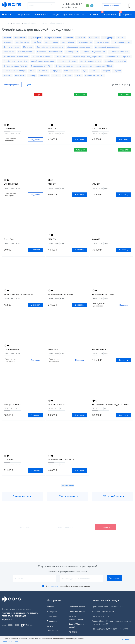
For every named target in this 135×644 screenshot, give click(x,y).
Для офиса (94, 38)
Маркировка (24, 15)
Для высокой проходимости (107, 47)
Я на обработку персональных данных (68, 586)
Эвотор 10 (97, 243)
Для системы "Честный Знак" (16, 56)
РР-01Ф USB (10, 473)
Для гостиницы (102, 42)
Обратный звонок (112, 6)
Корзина (126, 14)
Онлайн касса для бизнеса (43, 61)
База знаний (52, 631)
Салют (78, 75)
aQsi (85, 71)
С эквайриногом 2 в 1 (94, 75)
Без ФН (9, 134)
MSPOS (56, 75)
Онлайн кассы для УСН (41, 66)
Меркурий (56, 71)
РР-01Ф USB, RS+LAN (59, 413)
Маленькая (28, 47)
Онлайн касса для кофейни (15, 61)
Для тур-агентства (11, 47)
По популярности (12, 85)
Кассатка (67, 75)
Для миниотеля (85, 42)
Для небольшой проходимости (50, 47)
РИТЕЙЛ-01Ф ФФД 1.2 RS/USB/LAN (66, 473)
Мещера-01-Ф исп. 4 (102, 357)
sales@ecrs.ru (69, 7)
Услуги (56, 15)
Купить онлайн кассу (67, 61)
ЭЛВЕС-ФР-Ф (55, 357)
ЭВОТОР (95, 71)
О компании (52, 616)
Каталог (7, 15)
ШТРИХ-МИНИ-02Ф (14, 357)
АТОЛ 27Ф (53, 186)
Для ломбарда (68, 42)
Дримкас (7, 75)
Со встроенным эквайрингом (50, 52)
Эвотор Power (11, 243)
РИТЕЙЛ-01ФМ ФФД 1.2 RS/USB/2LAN (23, 300)
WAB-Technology (71, 71)
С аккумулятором (26, 52)
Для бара (37, 42)
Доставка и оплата (73, 15)
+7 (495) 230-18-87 (72, 4)
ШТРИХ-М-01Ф (11, 130)
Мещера (106, 71)
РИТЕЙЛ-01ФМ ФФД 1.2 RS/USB (64, 300)
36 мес (26, 134)
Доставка (69, 38)
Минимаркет (20, 38)
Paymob (117, 71)
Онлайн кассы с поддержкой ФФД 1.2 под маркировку (79, 56)
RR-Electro (44, 75)
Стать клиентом (67, 511)
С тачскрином (72, 52)
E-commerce (42, 15)
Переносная (9, 52)
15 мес (17, 134)
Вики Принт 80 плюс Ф (15, 413)
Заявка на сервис (22, 511)
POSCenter (20, 75)
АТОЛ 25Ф (97, 186)
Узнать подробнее (11, 641)
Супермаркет (35, 38)
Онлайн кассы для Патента (15, 66)
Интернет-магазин (53, 38)
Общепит (81, 38)
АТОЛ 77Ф (53, 243)
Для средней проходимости (79, 47)
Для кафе (8, 42)
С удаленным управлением (94, 52)
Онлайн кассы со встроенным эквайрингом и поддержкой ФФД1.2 (84, 66)
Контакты (93, 15)
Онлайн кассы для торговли (118, 56)
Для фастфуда (22, 42)
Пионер (32, 75)
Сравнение (109, 14)
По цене (27, 85)
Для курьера (108, 38)
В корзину (79, 141)
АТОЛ (32, 71)
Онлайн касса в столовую (15, 71)
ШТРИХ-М (43, 71)
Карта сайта (7, 620)
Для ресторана (51, 42)
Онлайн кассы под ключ (91, 61)
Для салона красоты (122, 42)
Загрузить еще (68, 500)
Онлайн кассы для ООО (115, 61)
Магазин (7, 38)
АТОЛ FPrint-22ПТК (102, 130)
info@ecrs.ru (103, 616)
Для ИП (121, 38)
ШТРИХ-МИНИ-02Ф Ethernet (106, 300)
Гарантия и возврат (77, 612)
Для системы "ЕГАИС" (42, 56)
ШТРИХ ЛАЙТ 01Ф (13, 186)
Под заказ (35, 141)
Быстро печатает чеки (119, 52)
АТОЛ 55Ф (53, 130)
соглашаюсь (53, 586)
